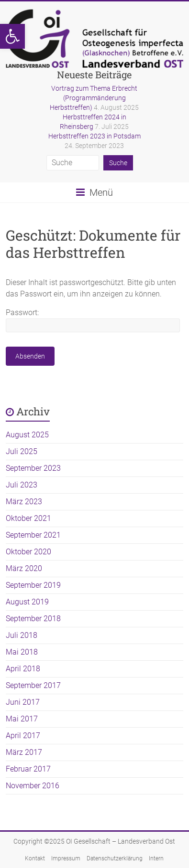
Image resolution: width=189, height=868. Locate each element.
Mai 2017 (22, 719)
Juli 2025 (22, 451)
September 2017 (33, 685)
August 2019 (27, 602)
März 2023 (24, 502)
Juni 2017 (23, 702)
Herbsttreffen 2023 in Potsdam (94, 136)
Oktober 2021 (28, 518)
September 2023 (33, 468)
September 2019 (33, 585)
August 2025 (27, 435)
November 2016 (33, 786)
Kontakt (35, 858)
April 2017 (23, 736)
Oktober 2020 (28, 552)
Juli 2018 (22, 635)
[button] (12, 36)
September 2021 (33, 535)
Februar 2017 (28, 769)
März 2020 (24, 568)
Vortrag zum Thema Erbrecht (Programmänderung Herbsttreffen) (94, 98)
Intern (156, 858)
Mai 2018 (22, 652)
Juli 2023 (22, 485)
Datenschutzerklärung (115, 858)
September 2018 (33, 619)
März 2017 (24, 752)
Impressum (66, 858)
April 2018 (23, 669)
